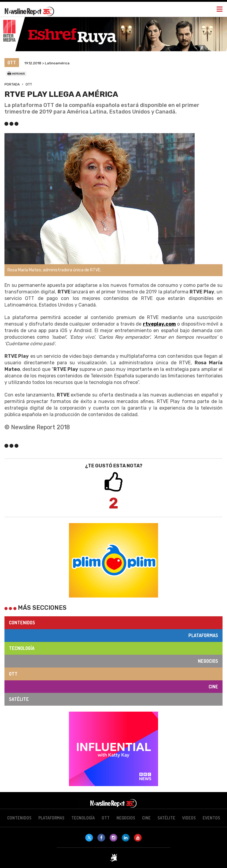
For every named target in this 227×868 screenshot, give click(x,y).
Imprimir (16, 74)
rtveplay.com (159, 324)
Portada (12, 84)
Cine (213, 687)
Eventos (211, 818)
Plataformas (203, 635)
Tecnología (22, 648)
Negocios (208, 661)
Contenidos (22, 623)
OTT (29, 84)
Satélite (19, 699)
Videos (189, 818)
